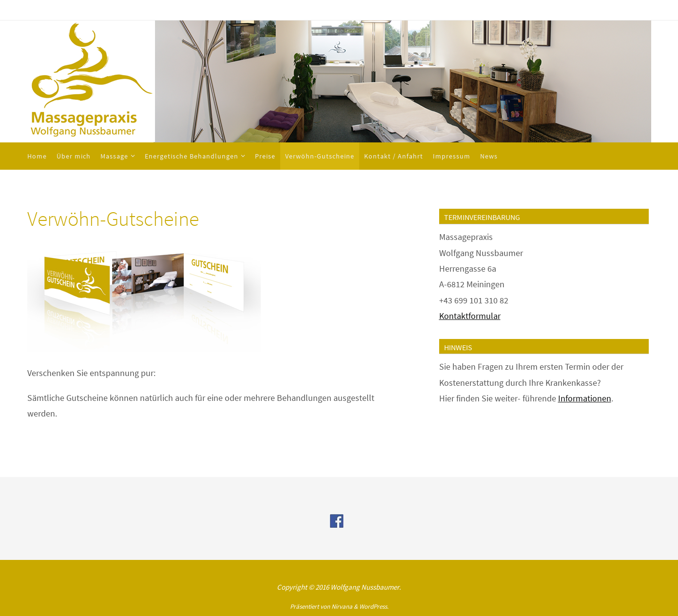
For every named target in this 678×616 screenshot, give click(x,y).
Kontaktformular (470, 316)
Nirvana (342, 606)
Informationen (585, 398)
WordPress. (374, 606)
